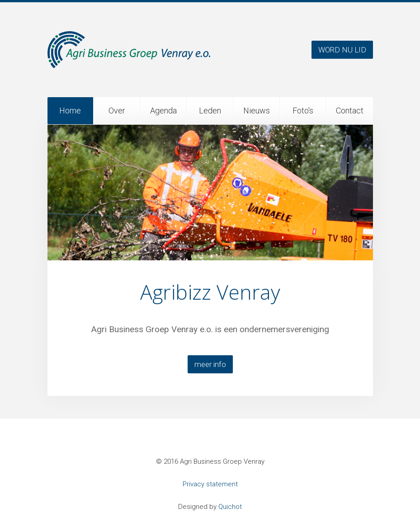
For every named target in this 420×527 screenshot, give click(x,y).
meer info (210, 364)
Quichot (230, 507)
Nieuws (257, 111)
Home (70, 111)
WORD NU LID (342, 50)
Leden (210, 111)
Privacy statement (210, 484)
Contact (350, 111)
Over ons (117, 115)
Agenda (163, 111)
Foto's (303, 111)
